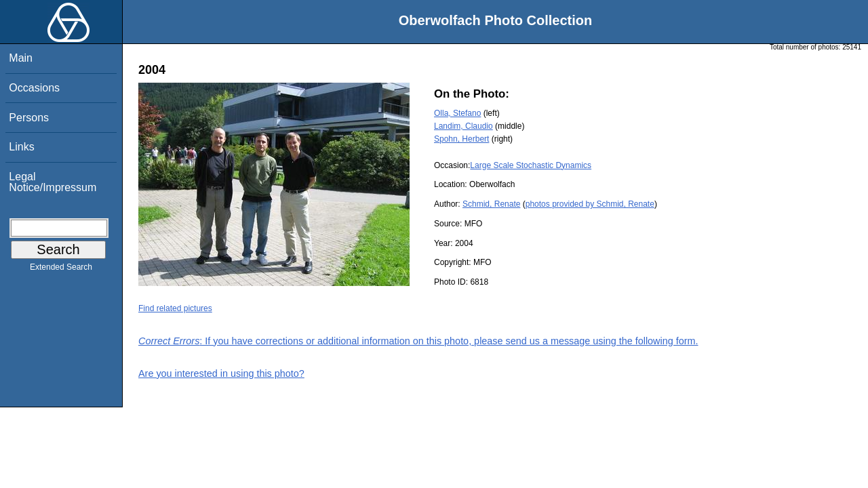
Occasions (34, 88)
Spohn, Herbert (461, 139)
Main (21, 58)
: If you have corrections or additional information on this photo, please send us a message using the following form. (418, 341)
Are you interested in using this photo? (221, 373)
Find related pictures (175, 308)
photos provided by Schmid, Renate (590, 204)
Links (21, 147)
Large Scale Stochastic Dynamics (531, 165)
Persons (29, 118)
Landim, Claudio (463, 126)
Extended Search (61, 270)
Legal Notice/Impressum (53, 182)
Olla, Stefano (457, 113)
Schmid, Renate (491, 204)
